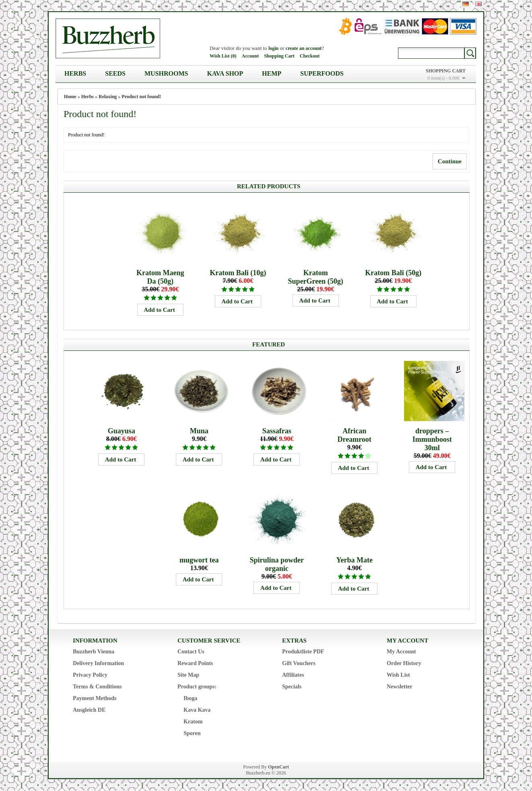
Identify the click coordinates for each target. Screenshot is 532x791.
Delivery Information (98, 663)
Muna (199, 431)
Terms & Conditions (97, 687)
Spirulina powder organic (277, 564)
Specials (292, 687)
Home (70, 97)
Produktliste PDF (303, 652)
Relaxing (108, 97)
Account (250, 56)
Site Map (188, 675)
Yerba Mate (354, 560)
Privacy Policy (90, 675)
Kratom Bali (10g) (238, 273)
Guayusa (122, 431)
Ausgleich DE (89, 710)
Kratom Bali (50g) (393, 273)
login (273, 48)
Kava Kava (197, 710)
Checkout (310, 56)
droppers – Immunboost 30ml (432, 439)
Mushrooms (166, 73)
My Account (401, 652)
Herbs (75, 73)
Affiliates (293, 675)
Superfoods (322, 73)
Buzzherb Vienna (94, 652)
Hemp (272, 73)
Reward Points (195, 663)
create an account (304, 48)
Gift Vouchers (299, 663)
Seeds (115, 73)
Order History (404, 663)
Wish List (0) (223, 56)
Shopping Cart (279, 56)
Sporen (192, 733)
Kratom (193, 722)
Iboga (190, 698)
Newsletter (400, 687)
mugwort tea (199, 560)
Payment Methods (95, 698)
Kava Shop (225, 73)
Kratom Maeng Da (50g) (160, 277)
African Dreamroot (355, 435)
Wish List (398, 675)
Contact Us (191, 652)
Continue (450, 161)
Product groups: (197, 687)
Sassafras (277, 431)
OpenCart (278, 767)
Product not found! (141, 97)
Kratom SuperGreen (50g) (316, 277)
